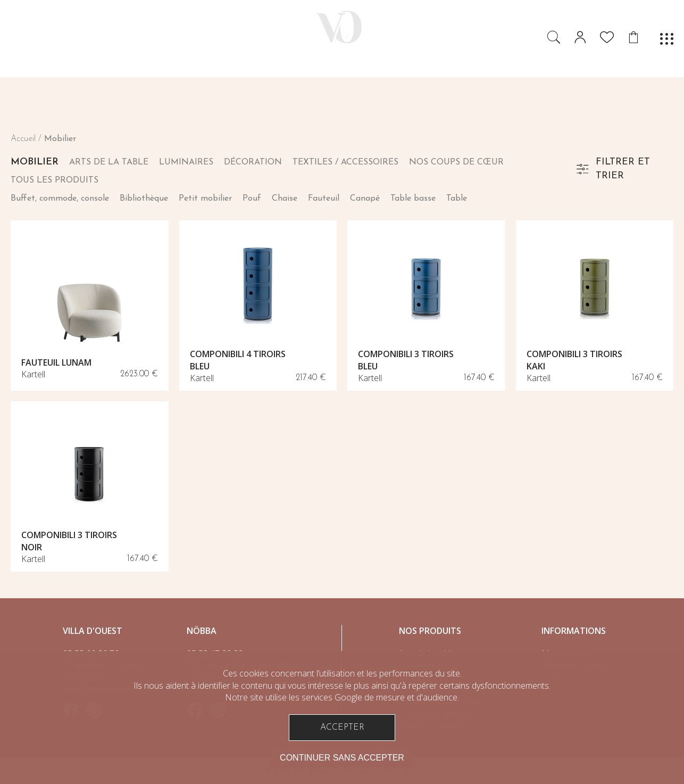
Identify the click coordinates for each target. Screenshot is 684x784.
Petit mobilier (205, 199)
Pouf (252, 199)
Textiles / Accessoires (345, 162)
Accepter (342, 728)
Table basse (413, 199)
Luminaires (186, 162)
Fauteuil (324, 199)
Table (457, 199)
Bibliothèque (144, 199)
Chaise (285, 199)
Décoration (253, 162)
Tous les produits (55, 180)
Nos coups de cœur (456, 162)
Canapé (365, 199)
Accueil (23, 139)
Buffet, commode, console (60, 199)
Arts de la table (109, 162)
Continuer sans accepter (342, 758)
